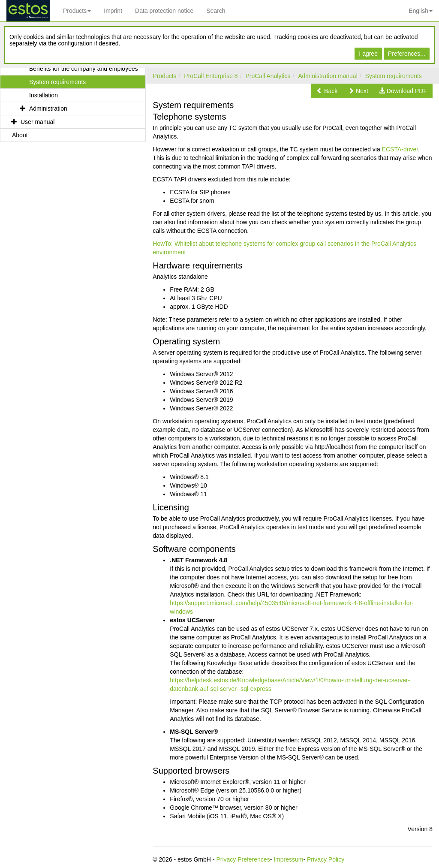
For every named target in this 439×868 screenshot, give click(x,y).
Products (77, 11)
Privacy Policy (326, 859)
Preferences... (407, 54)
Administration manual (328, 76)
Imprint (113, 11)
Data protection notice (164, 11)
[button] (327, 91)
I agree (368, 54)
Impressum (288, 859)
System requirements (394, 76)
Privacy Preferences (243, 859)
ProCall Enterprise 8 (211, 76)
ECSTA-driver (400, 149)
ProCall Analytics (268, 76)
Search (216, 11)
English (421, 11)
